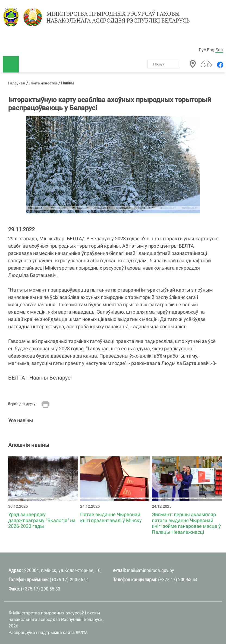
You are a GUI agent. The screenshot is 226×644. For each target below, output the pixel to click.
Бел (219, 50)
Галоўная (17, 83)
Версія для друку (22, 404)
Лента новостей (43, 83)
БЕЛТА (82, 633)
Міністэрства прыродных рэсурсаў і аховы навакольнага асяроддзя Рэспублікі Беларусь (118, 17)
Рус (202, 50)
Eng (211, 50)
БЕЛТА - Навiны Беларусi (40, 378)
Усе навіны (21, 420)
